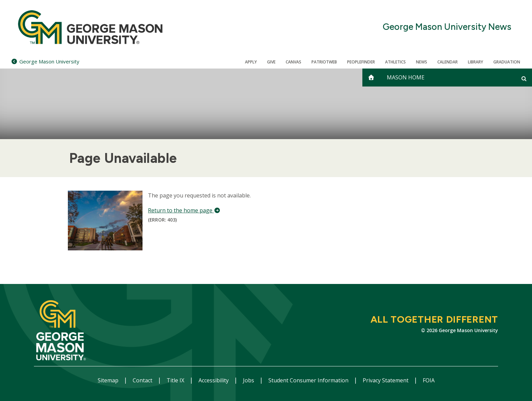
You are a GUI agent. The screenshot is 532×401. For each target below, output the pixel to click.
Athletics (395, 62)
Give (271, 62)
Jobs (249, 380)
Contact (143, 380)
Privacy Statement (386, 380)
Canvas (293, 62)
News (422, 62)
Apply (251, 62)
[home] (371, 78)
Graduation (507, 62)
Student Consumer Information (309, 380)
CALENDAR (448, 62)
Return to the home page (184, 210)
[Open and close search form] (524, 78)
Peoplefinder (361, 62)
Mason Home (406, 77)
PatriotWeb (324, 62)
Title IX (176, 380)
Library (476, 62)
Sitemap (109, 380)
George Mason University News (447, 27)
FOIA (429, 380)
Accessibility (214, 380)
